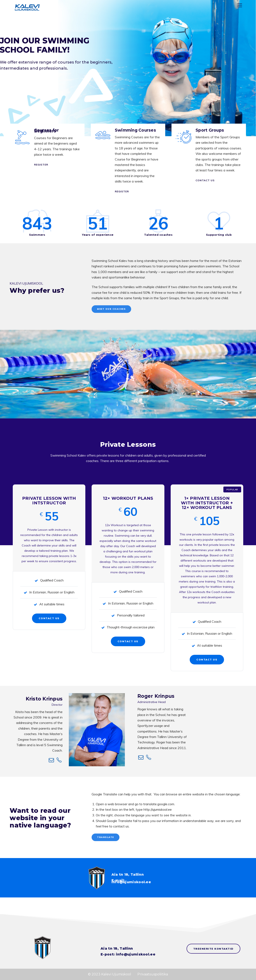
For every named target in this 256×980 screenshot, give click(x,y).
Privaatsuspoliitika (153, 974)
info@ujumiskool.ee (131, 882)
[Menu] (240, 6)
